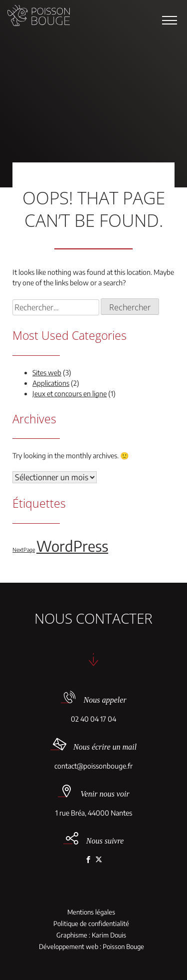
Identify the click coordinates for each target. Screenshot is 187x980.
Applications (51, 383)
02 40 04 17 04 (93, 719)
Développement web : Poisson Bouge (92, 947)
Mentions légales (91, 912)
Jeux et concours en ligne (70, 394)
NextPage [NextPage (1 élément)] (24, 549)
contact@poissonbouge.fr (93, 766)
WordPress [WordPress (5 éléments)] (72, 546)
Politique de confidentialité (91, 924)
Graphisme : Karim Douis (91, 935)
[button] (170, 20)
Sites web (47, 373)
